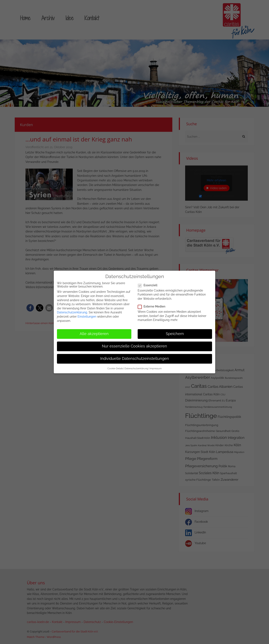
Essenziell (149, 285)
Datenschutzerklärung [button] (136, 368)
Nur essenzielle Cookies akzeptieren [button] (134, 346)
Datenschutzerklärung (72, 312)
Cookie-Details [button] (115, 368)
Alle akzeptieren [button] (94, 334)
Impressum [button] (156, 368)
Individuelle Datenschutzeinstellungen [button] (135, 359)
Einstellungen (87, 317)
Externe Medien (153, 306)
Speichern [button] (175, 334)
